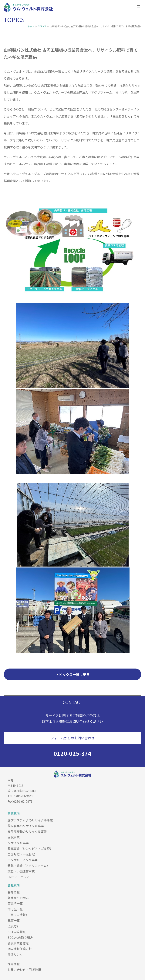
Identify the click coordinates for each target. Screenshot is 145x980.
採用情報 (14, 964)
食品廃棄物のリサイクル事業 (27, 831)
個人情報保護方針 (20, 949)
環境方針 (14, 926)
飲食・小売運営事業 (21, 871)
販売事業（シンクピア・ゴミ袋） (30, 848)
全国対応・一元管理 (21, 854)
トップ (31, 26)
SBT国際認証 (17, 932)
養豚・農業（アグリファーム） (29, 866)
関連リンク (15, 954)
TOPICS (42, 26)
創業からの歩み (18, 898)
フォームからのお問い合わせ (73, 738)
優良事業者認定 (18, 943)
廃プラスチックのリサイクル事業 (30, 820)
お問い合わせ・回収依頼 (24, 970)
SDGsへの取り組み (20, 937)
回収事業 (14, 837)
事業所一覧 (15, 903)
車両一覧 (14, 920)
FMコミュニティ (19, 877)
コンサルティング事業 (23, 860)
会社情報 (14, 892)
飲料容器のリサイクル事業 (26, 826)
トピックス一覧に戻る (73, 674)
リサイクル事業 (18, 843)
